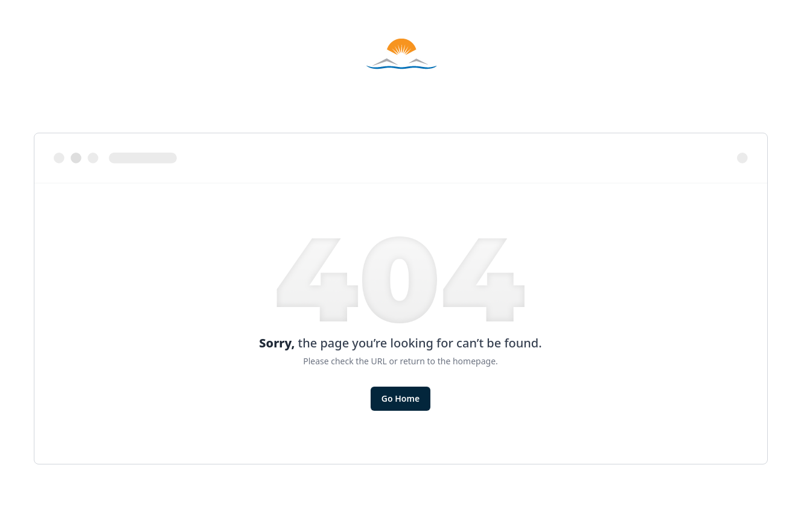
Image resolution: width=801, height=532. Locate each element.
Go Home (400, 398)
